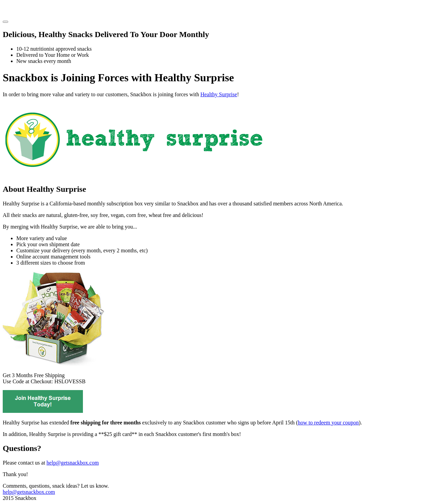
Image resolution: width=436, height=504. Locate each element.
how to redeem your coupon (328, 423)
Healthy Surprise (219, 94)
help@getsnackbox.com (73, 463)
